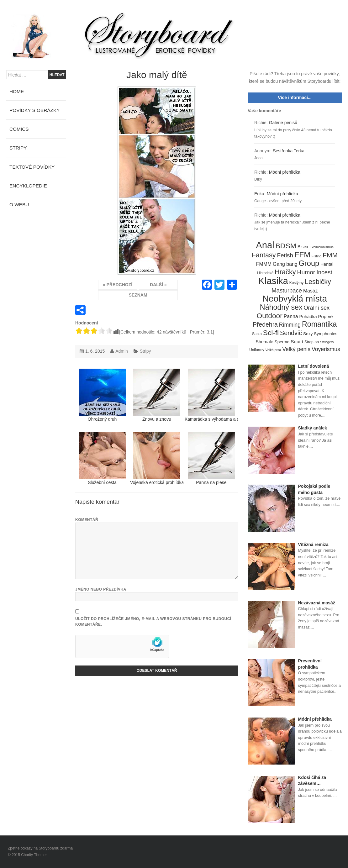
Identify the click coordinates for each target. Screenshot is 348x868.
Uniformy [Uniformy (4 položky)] (257, 350)
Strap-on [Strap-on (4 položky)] (311, 342)
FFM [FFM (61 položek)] (302, 255)
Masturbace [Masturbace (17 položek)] (287, 290)
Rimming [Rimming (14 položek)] (290, 325)
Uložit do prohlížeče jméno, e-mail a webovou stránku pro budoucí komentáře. (153, 622)
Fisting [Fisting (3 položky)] (316, 256)
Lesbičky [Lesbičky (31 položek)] (318, 282)
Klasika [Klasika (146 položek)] (273, 281)
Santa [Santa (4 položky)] (257, 334)
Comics (19, 129)
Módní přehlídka (285, 172)
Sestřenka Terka (289, 151)
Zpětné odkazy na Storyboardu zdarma (40, 848)
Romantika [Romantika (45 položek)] (319, 324)
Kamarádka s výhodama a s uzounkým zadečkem (211, 395)
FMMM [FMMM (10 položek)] (264, 264)
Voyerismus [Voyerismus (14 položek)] (326, 349)
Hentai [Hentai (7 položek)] (327, 264)
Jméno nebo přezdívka (101, 589)
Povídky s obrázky (35, 110)
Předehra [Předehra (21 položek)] (265, 324)
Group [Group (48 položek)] (309, 264)
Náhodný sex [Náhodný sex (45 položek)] (281, 308)
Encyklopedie (28, 186)
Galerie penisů (283, 123)
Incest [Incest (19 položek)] (324, 272)
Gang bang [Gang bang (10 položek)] (285, 264)
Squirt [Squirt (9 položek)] (297, 342)
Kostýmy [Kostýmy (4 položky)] (296, 283)
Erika (259, 194)
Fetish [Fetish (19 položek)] (285, 255)
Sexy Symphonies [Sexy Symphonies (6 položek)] (320, 334)
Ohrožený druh (102, 395)
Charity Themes (34, 855)
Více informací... (295, 97)
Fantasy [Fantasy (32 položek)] (264, 255)
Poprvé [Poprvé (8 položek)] (326, 317)
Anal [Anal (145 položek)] (265, 245)
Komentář (87, 520)
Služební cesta (102, 458)
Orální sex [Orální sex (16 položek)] (316, 308)
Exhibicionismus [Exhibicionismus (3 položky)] (321, 247)
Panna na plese (211, 458)
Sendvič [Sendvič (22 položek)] (291, 333)
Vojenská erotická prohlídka (157, 458)
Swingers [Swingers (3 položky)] (327, 342)
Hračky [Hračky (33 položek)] (285, 272)
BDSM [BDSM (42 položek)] (286, 246)
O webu (19, 205)
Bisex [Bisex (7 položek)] (303, 247)
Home (17, 91)
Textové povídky (32, 167)
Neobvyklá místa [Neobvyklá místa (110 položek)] (295, 299)
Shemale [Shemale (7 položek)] (265, 342)
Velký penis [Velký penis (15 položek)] (296, 349)
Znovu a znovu (157, 395)
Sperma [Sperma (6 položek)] (282, 342)
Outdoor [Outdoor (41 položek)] (270, 316)
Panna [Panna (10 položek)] (291, 316)
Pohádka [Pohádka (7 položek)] (308, 317)
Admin (122, 351)
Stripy (145, 351)
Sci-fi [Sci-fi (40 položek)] (271, 333)
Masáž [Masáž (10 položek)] (311, 291)
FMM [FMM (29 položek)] (330, 255)
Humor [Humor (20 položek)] (306, 272)
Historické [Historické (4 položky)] (265, 273)
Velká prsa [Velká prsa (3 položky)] (273, 350)
